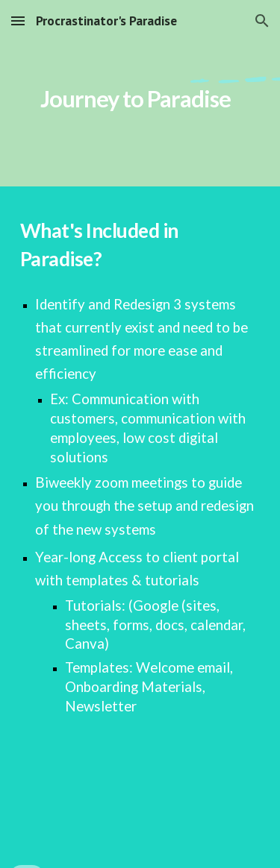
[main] (140, 93)
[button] (18, 21)
